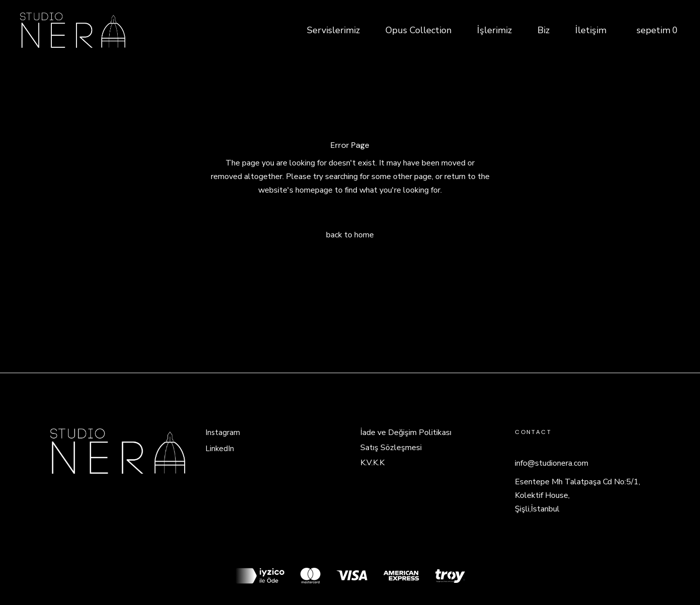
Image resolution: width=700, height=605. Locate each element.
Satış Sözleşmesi (391, 448)
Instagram (223, 433)
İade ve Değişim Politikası (406, 433)
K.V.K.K (372, 463)
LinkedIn (220, 449)
